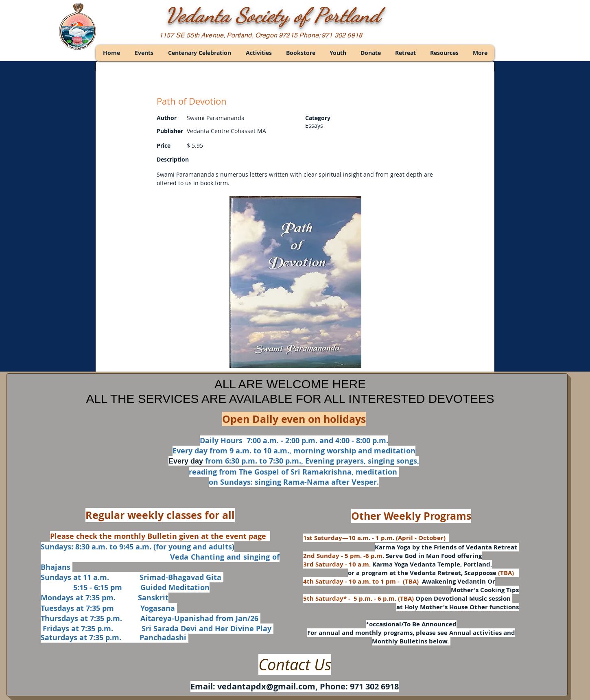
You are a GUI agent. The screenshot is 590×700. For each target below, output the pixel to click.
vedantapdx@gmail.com (266, 686)
